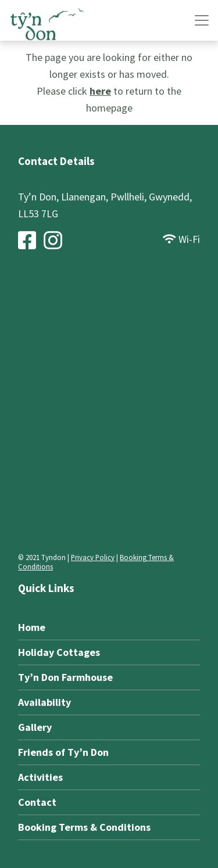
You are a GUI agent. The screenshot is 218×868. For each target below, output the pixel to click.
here (100, 91)
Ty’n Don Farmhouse (65, 677)
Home (32, 627)
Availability (44, 702)
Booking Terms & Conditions (84, 827)
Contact (37, 802)
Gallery (35, 727)
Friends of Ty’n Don (63, 752)
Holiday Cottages (59, 652)
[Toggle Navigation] (202, 20)
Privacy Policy (93, 557)
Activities (40, 777)
